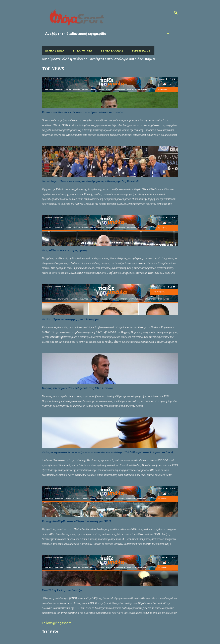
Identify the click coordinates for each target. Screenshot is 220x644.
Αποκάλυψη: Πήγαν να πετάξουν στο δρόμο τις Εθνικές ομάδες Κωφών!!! (91, 181)
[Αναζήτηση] (176, 13)
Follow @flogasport (56, 623)
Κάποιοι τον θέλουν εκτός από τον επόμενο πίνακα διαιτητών (82, 112)
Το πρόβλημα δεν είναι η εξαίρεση (64, 250)
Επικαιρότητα (83, 51)
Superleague (141, 51)
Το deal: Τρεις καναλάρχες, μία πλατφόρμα (70, 319)
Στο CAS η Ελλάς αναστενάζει (62, 590)
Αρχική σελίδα (55, 51)
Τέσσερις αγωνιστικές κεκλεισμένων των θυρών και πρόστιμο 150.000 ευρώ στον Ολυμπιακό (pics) (107, 452)
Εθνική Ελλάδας (112, 51)
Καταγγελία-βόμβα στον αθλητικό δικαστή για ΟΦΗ (77, 521)
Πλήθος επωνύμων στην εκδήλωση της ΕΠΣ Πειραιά (77, 388)
